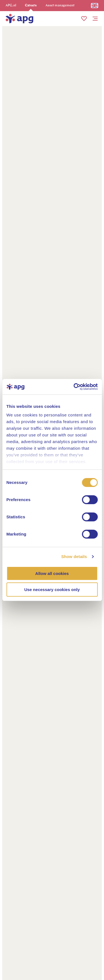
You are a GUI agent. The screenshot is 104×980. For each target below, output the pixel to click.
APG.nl (11, 6)
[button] (84, 19)
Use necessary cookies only (52, 590)
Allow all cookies (52, 573)
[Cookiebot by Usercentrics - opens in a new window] (74, 387)
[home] (19, 19)
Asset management (60, 6)
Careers (31, 6)
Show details (74, 556)
